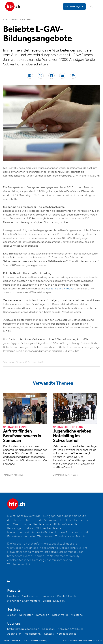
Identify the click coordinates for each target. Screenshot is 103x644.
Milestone (77, 615)
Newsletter (26, 615)
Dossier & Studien (54, 601)
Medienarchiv (33, 634)
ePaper (12, 615)
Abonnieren (14, 634)
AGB (26, 641)
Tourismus (48, 596)
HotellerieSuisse (67, 634)
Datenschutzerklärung (39, 641)
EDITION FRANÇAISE (74, 6)
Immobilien (42, 615)
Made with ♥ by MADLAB (93, 641)
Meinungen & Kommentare (24, 601)
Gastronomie (30, 596)
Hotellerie (13, 596)
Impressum (16, 641)
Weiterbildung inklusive (60, 289)
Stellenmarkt (60, 615)
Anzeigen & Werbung (71, 629)
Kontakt (49, 634)
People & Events (67, 596)
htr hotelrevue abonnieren (23, 629)
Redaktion (49, 629)
